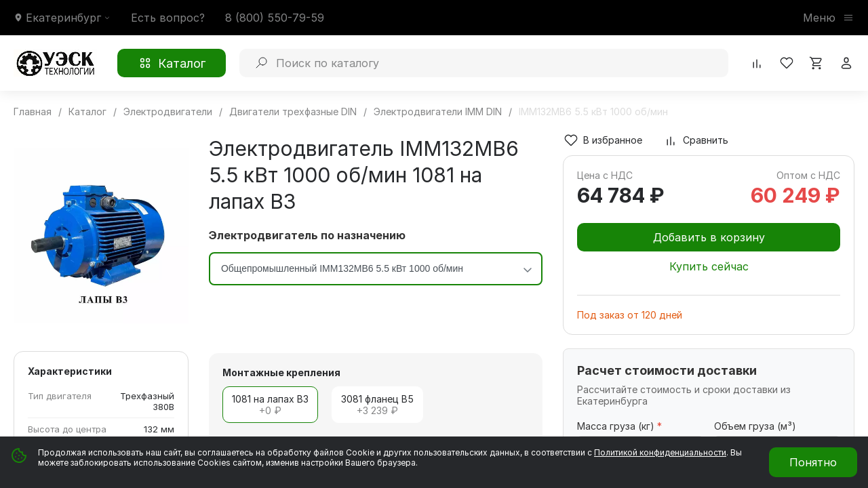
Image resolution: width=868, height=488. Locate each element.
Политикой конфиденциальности (660, 452)
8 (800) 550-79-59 (275, 18)
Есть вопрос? (168, 18)
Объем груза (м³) (755, 426)
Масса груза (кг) (619, 426)
